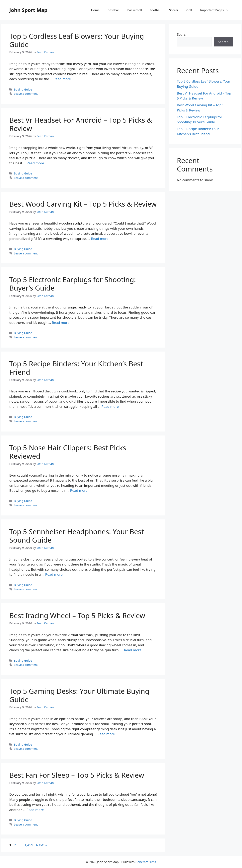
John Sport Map (28, 10)
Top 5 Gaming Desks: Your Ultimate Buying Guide (79, 695)
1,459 (29, 845)
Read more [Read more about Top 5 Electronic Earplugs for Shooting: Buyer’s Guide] (61, 323)
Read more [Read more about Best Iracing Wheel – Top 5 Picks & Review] (133, 650)
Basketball (135, 10)
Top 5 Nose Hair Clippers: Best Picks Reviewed (68, 452)
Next (42, 845)
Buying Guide (23, 89)
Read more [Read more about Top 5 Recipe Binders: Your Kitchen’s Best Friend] (110, 406)
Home (95, 10)
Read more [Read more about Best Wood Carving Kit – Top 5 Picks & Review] (100, 239)
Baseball (113, 10)
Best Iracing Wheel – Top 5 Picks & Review (77, 615)
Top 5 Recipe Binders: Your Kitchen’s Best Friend (76, 368)
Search (182, 34)
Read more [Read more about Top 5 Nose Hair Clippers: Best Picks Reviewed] (79, 490)
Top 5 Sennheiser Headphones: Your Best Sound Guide (77, 536)
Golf (189, 10)
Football (156, 10)
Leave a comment (26, 94)
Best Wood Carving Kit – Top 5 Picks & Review (83, 204)
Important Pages (216, 10)
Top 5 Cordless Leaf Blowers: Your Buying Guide (77, 40)
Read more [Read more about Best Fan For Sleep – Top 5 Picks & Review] (35, 810)
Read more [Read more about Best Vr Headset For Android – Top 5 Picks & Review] (35, 163)
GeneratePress (146, 862)
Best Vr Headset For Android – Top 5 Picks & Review (81, 124)
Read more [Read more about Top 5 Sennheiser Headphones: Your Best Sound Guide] (54, 574)
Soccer (174, 10)
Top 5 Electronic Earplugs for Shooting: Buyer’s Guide (73, 284)
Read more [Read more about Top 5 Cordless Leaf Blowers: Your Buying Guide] (62, 79)
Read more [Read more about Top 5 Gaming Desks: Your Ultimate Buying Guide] (106, 734)
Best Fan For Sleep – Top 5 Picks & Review (77, 775)
